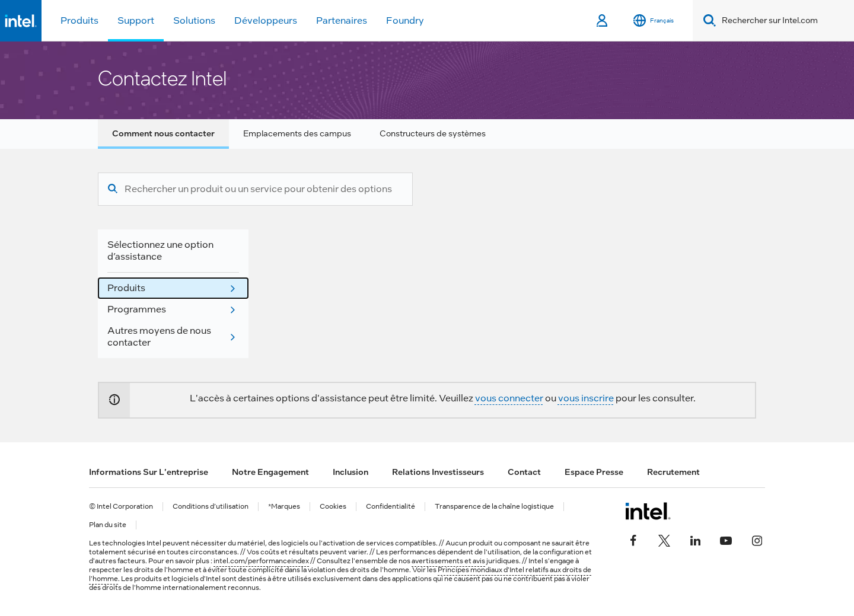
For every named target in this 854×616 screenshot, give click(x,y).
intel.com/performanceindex (261, 561)
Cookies (333, 507)
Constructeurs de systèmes (433, 133)
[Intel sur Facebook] (633, 540)
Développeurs (266, 20)
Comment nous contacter (163, 133)
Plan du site (108, 525)
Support (136, 20)
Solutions (194, 20)
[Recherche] (113, 189)
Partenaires (342, 20)
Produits (79, 20)
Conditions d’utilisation (211, 507)
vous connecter (509, 398)
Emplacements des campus (297, 133)
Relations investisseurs (438, 472)
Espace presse (594, 472)
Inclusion (350, 472)
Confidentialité (391, 507)
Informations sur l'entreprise (149, 472)
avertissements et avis (448, 561)
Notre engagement (270, 472)
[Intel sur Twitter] (664, 540)
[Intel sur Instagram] (757, 540)
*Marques (284, 507)
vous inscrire (586, 398)
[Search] (707, 20)
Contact (524, 472)
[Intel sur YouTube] (726, 540)
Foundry (405, 20)
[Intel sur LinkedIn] (695, 540)
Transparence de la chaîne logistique (494, 507)
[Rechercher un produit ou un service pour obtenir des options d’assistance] (258, 189)
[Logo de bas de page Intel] (648, 511)
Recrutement (673, 472)
